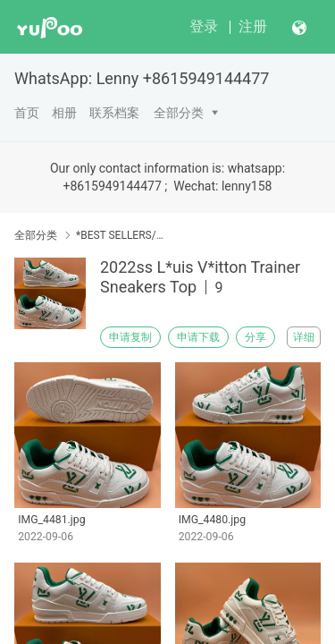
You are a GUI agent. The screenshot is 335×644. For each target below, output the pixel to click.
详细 (304, 337)
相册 (64, 113)
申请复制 (130, 337)
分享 (255, 337)
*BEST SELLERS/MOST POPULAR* (123, 235)
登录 (204, 26)
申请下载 (198, 337)
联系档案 (114, 113)
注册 (253, 26)
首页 (27, 113)
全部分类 (179, 113)
